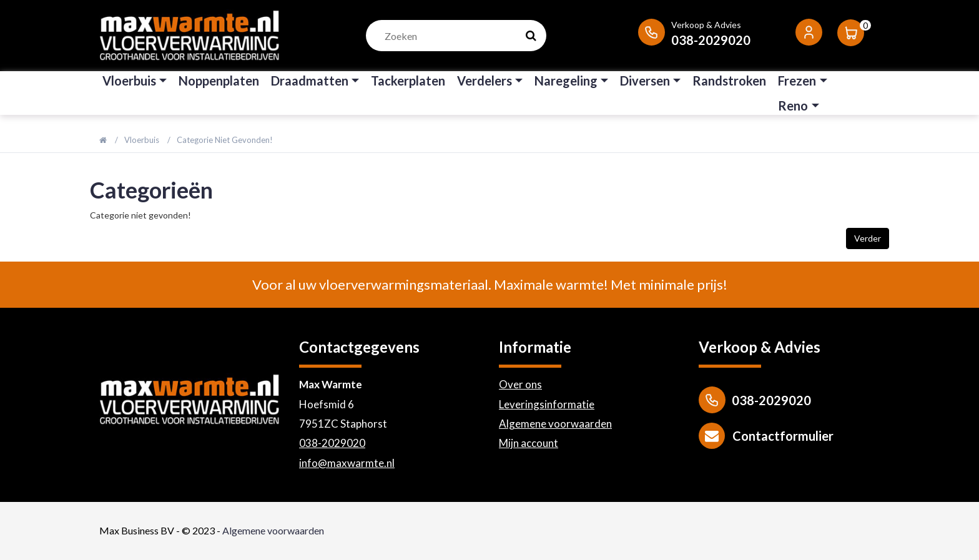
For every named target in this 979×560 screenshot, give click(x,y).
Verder (868, 238)
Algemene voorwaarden (555, 424)
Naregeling (566, 81)
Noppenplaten (219, 81)
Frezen (797, 81)
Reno (793, 106)
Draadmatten (310, 81)
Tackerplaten (408, 81)
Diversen (645, 81)
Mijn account (529, 443)
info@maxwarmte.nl (347, 463)
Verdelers (485, 81)
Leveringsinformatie (547, 404)
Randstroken (729, 81)
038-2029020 (332, 443)
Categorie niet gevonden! (225, 140)
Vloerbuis (129, 81)
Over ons (520, 384)
